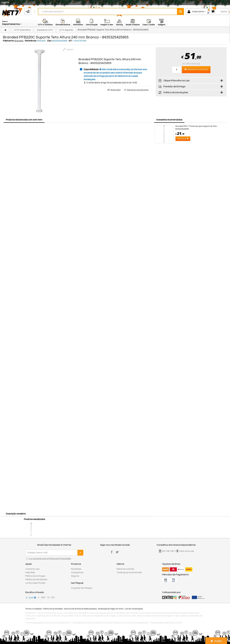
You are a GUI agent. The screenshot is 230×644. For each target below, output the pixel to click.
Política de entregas (35, 576)
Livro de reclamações (134, 609)
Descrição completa (16, 514)
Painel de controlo (125, 569)
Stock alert (116, 90)
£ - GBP (42, 597)
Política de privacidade (53, 609)
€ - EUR (30, 598)
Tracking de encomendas (129, 573)
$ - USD (51, 597)
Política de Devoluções (173, 93)
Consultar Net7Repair (82, 588)
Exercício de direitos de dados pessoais (80, 609)
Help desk (30, 573)
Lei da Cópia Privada (35, 583)
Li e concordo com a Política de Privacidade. (50, 559)
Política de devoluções (36, 579)
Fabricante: (9, 41)
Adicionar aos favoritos (138, 90)
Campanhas (77, 573)
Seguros (75, 576)
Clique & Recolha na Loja (174, 81)
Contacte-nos (32, 569)
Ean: (50, 41)
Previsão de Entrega (171, 87)
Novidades (76, 569)
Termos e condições (34, 609)
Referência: (31, 41)
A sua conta (198, 12)
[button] (12, 22)
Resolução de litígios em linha (111, 609)
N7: (70, 41)
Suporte (5, 3)
